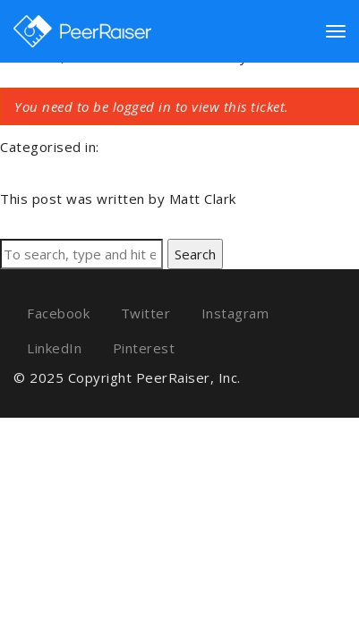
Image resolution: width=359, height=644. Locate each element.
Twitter (146, 313)
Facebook (58, 313)
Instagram (235, 313)
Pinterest (144, 348)
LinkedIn (54, 348)
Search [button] (195, 254)
